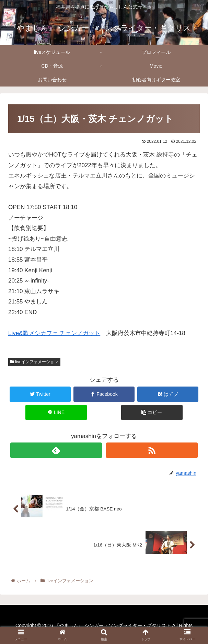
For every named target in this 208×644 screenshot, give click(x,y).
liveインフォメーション (34, 362)
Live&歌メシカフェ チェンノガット (54, 333)
